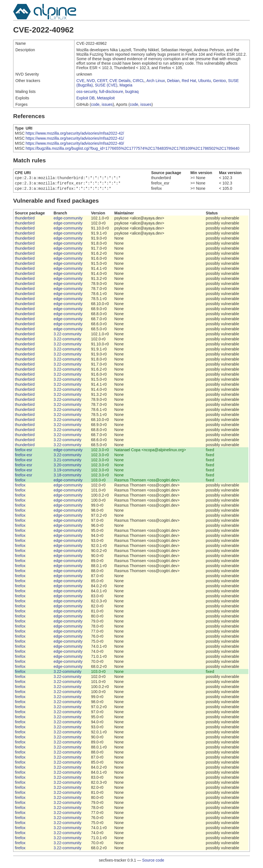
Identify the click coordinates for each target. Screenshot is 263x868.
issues (107, 104)
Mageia (126, 85)
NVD (91, 81)
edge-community (68, 220)
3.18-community (68, 477)
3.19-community (68, 472)
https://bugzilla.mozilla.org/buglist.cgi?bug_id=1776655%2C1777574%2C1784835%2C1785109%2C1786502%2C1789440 (133, 148)
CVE (80, 81)
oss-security (87, 92)
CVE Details (120, 81)
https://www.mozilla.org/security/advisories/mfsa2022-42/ (75, 133)
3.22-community (68, 336)
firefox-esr (24, 451)
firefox (20, 482)
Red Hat (189, 81)
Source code (153, 862)
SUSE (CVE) (106, 85)
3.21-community (68, 462)
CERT (102, 81)
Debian (173, 81)
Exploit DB (85, 98)
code (95, 104)
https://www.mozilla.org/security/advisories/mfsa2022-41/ (75, 138)
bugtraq (132, 92)
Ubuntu (205, 81)
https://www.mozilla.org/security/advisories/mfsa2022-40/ (75, 143)
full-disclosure (111, 92)
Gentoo (219, 81)
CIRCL (138, 81)
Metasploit (106, 98)
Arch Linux (156, 81)
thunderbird (25, 220)
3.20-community (68, 467)
